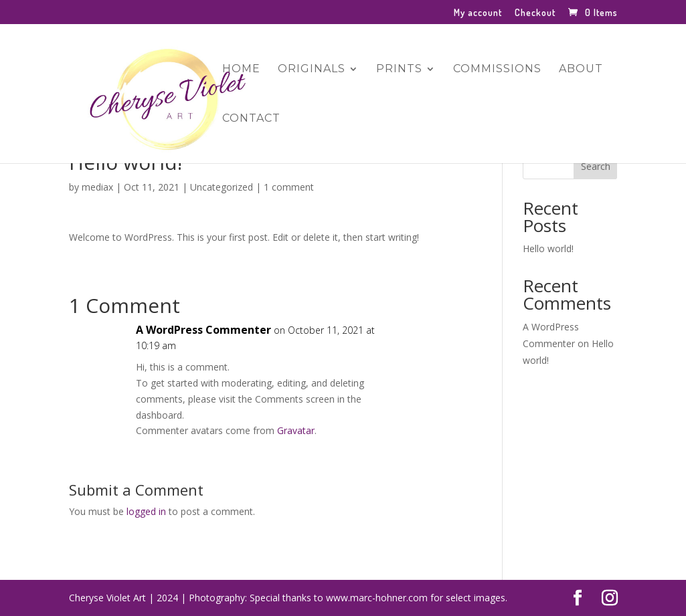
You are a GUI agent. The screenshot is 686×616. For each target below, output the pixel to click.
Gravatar (296, 430)
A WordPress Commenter (203, 330)
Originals (312, 70)
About (581, 70)
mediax (97, 187)
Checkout (535, 13)
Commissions (497, 70)
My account (478, 13)
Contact (251, 119)
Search (596, 166)
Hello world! (548, 248)
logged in (146, 511)
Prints (399, 70)
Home (241, 70)
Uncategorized (222, 187)
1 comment (289, 187)
